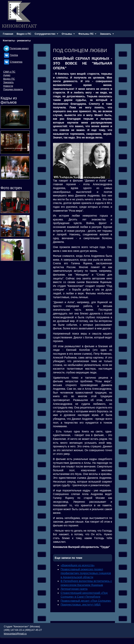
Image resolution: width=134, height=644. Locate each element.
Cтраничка (13, 62)
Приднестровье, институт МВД (81, 605)
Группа (11, 55)
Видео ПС (9, 79)
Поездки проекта (13, 89)
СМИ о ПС (9, 72)
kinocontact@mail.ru (15, 634)
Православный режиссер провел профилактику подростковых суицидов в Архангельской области (86, 573)
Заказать (8, 82)
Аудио (7, 75)
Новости (8, 86)
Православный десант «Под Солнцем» (86, 601)
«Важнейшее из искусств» (78, 565)
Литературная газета (74, 589)
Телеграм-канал (16, 48)
